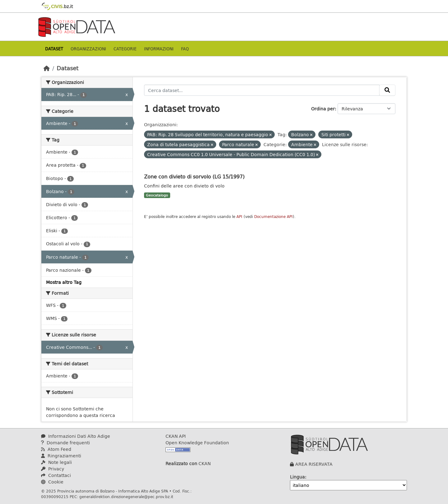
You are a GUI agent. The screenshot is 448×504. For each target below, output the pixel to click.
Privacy (53, 469)
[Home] (47, 68)
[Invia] (387, 90)
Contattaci (56, 475)
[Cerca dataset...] (262, 90)
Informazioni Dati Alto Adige (76, 436)
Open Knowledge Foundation (197, 443)
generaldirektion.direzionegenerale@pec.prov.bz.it (126, 497)
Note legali (56, 462)
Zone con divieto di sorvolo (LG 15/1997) (194, 176)
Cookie (52, 482)
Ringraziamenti (61, 456)
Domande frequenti (65, 443)
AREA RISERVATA (314, 464)
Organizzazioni (88, 49)
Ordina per (323, 109)
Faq (185, 49)
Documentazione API (273, 217)
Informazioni (159, 49)
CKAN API (176, 436)
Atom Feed (56, 449)
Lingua (297, 477)
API (239, 217)
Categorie (125, 49)
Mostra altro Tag (64, 282)
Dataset (54, 49)
